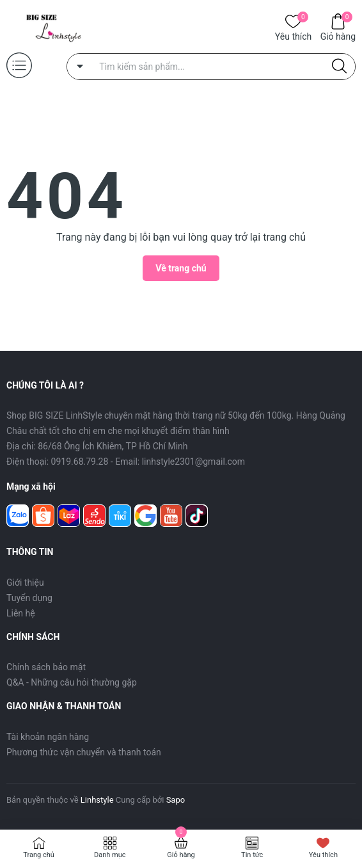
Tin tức (252, 855)
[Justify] (339, 67)
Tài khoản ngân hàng (48, 737)
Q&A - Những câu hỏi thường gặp (72, 682)
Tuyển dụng (29, 598)
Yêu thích (293, 36)
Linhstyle (97, 800)
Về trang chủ (181, 268)
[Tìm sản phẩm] (211, 67)
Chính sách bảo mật (46, 667)
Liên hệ (21, 613)
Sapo (176, 800)
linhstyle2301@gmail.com (193, 462)
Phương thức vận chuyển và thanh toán (84, 752)
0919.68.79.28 (80, 462)
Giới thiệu (25, 583)
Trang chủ (39, 855)
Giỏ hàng (338, 36)
